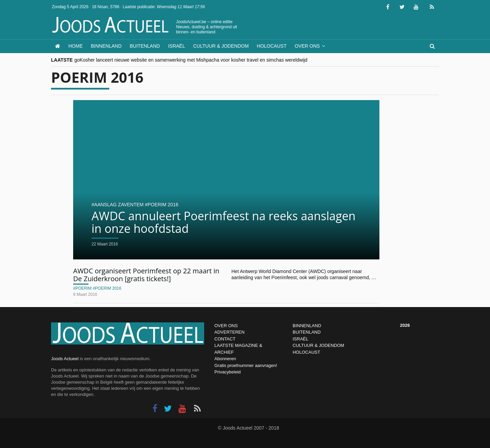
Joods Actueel (65, 359)
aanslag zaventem (119, 205)
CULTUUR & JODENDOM (318, 345)
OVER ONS (226, 326)
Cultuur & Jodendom (221, 46)
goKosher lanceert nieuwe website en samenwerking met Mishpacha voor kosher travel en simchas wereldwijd (191, 60)
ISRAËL (300, 339)
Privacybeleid (227, 372)
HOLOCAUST (306, 352)
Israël (177, 46)
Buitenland (145, 46)
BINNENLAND (307, 326)
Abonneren (225, 359)
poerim (84, 288)
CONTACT (225, 339)
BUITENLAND (307, 332)
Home (76, 46)
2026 (405, 325)
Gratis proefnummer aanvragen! (246, 365)
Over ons (307, 46)
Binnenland (106, 46)
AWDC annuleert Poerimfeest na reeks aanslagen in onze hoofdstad (224, 222)
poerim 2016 (163, 205)
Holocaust (272, 46)
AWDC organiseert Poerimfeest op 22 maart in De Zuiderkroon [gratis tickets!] (146, 275)
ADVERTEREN (230, 332)
